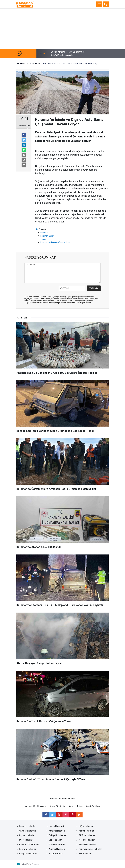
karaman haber (47, 236)
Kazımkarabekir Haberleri (91, 849)
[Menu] (99, 4)
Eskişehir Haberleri (58, 835)
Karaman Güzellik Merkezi (35, 806)
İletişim (80, 806)
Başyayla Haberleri (28, 849)
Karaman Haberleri (28, 826)
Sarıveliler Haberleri (88, 844)
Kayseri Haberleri (27, 835)
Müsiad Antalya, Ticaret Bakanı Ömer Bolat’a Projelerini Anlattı (67, 53)
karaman (44, 233)
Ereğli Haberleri (56, 854)
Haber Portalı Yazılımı (30, 864)
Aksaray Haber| (74, 303)
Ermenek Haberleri (57, 844)
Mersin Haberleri (87, 831)
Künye (71, 806)
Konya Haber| (61, 303)
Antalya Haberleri (57, 831)
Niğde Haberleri (86, 826)
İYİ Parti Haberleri (87, 840)
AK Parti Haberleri (87, 835)
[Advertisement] (62, 29)
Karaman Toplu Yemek (29, 844)
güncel (43, 239)
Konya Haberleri (56, 826)
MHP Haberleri (26, 840)
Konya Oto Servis (57, 806)
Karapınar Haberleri (28, 854)
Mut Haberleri (85, 854)
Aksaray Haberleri (27, 831)
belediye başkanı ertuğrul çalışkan (55, 242)
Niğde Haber (86, 303)
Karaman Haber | (48, 303)
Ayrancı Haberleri (57, 849)
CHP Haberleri (56, 840)
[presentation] (26, 54)
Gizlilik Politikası (93, 806)
